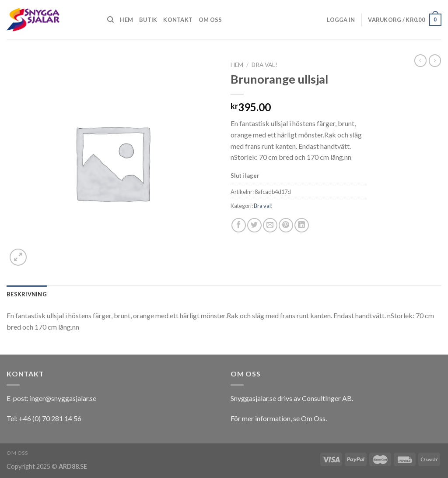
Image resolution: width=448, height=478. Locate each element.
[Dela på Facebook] (239, 225)
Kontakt (178, 20)
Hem (126, 20)
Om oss (210, 20)
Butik (148, 20)
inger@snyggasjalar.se (63, 398)
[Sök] (110, 20)
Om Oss (313, 418)
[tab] (27, 294)
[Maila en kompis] (270, 225)
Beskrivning (27, 294)
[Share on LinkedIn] (302, 225)
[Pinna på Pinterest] (286, 225)
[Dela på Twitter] (254, 225)
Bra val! (264, 65)
